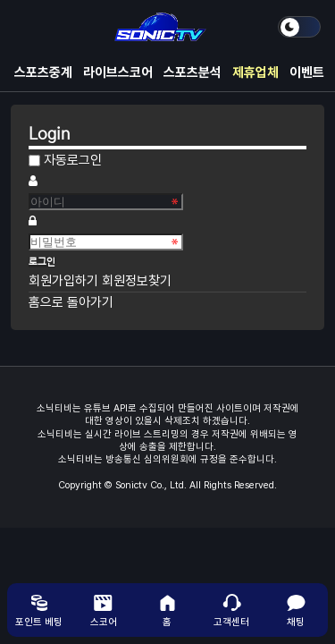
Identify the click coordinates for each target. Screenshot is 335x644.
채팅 (296, 610)
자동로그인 (73, 160)
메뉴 (29, 27)
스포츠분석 (193, 72)
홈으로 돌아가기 (71, 302)
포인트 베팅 (39, 610)
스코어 (104, 610)
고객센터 (231, 610)
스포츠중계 (43, 72)
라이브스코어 (118, 72)
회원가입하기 (65, 281)
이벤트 (307, 72)
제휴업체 (255, 72)
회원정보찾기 (137, 281)
